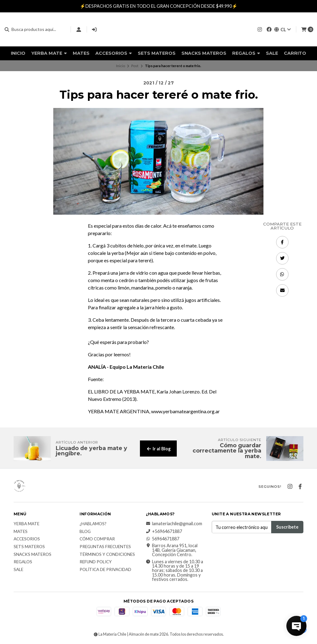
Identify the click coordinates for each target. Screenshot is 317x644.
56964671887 (163, 539)
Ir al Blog (158, 449)
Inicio (18, 53)
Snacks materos (204, 53)
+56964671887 (164, 531)
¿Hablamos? (93, 524)
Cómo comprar (97, 539)
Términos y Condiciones (107, 555)
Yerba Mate (49, 53)
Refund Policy (96, 562)
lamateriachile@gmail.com (174, 524)
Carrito (295, 53)
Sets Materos (157, 53)
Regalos (246, 53)
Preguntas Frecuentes (105, 547)
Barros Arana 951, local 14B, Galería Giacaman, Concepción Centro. (172, 550)
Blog (85, 532)
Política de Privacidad (105, 570)
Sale (272, 53)
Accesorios (114, 53)
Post (135, 66)
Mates (81, 53)
